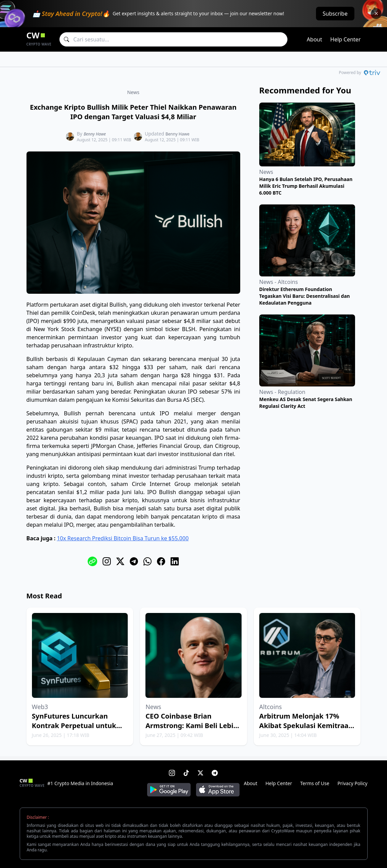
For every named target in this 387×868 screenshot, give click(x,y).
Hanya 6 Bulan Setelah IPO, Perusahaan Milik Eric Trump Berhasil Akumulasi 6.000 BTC (306, 186)
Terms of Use (315, 783)
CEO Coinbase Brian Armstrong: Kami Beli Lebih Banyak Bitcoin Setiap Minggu (192, 730)
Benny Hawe (95, 134)
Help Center (345, 39)
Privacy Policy (352, 783)
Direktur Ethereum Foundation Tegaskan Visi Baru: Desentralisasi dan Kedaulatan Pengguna (305, 296)
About (314, 39)
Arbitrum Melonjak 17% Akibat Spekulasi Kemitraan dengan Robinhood (306, 726)
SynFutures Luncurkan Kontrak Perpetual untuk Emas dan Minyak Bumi (74, 726)
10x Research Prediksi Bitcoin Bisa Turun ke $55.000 (123, 538)
